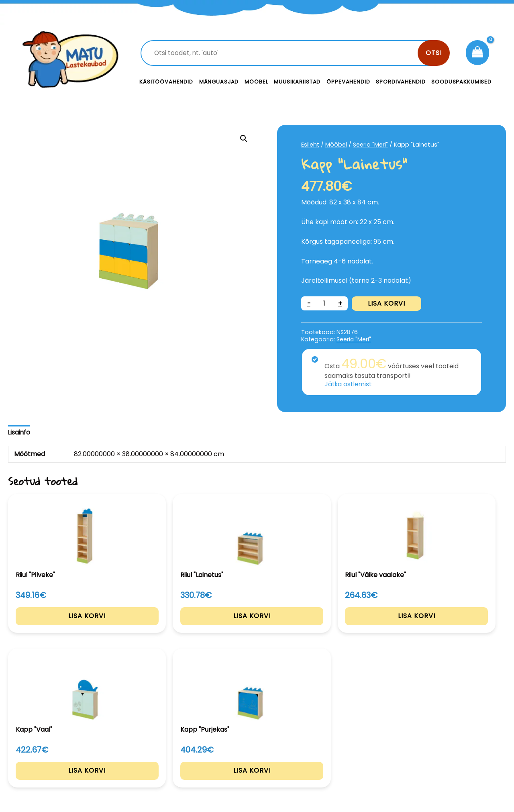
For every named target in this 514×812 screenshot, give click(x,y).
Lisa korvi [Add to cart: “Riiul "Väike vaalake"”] (257, 626)
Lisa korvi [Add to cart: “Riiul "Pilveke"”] (55, 626)
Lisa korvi (387, 303)
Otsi (434, 53)
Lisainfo (19, 432)
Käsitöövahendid (166, 82)
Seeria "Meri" (371, 145)
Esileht (310, 145)
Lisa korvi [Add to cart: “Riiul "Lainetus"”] (156, 626)
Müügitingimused (444, 757)
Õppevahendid (348, 82)
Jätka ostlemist (349, 384)
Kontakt (317, 739)
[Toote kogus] (325, 303)
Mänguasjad (219, 82)
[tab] (19, 433)
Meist (313, 757)
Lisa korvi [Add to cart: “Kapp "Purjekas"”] (460, 626)
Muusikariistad (297, 82)
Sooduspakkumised (461, 82)
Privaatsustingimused (451, 739)
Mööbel (256, 82)
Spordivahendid (401, 82)
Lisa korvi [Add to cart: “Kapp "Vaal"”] (358, 626)
